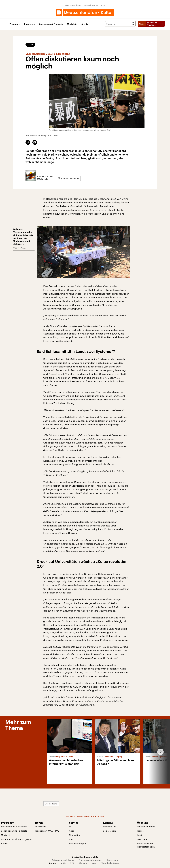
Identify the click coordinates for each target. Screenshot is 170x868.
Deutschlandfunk (73, 5)
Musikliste (72, 24)
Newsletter (75, 835)
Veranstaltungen (77, 843)
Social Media (109, 831)
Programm (30, 24)
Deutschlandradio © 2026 (85, 857)
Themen (14, 24)
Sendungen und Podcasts (14, 831)
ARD (63, 863)
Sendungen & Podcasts (51, 24)
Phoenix (83, 863)
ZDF (72, 863)
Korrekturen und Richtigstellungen (146, 845)
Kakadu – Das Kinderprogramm (17, 839)
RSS (71, 839)
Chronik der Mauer (110, 863)
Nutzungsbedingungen (91, 860)
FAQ (71, 826)
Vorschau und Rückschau (14, 826)
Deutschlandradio (146, 826)
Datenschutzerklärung (63, 860)
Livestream (41, 826)
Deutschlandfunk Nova (94, 5)
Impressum (113, 860)
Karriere (141, 835)
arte (94, 863)
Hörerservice (110, 826)
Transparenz (143, 839)
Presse (140, 831)
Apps (72, 831)
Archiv (85, 24)
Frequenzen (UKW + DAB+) (48, 831)
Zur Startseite (51, 804)
